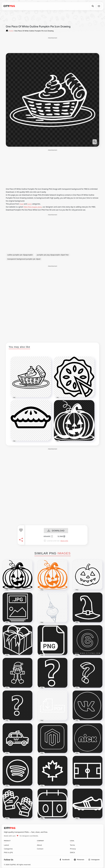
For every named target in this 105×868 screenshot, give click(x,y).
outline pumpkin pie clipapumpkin (20, 255)
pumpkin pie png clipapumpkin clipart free (53, 255)
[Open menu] (99, 6)
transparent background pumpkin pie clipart (24, 259)
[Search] (93, 6)
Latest (6, 845)
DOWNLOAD (56, 531)
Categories (8, 849)
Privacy (73, 849)
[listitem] (65, 860)
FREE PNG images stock (32, 207)
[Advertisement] (52, 45)
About (39, 845)
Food (21, 204)
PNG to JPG (8, 852)
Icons (29, 204)
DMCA (72, 852)
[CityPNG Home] (9, 6)
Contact (40, 849)
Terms (72, 845)
